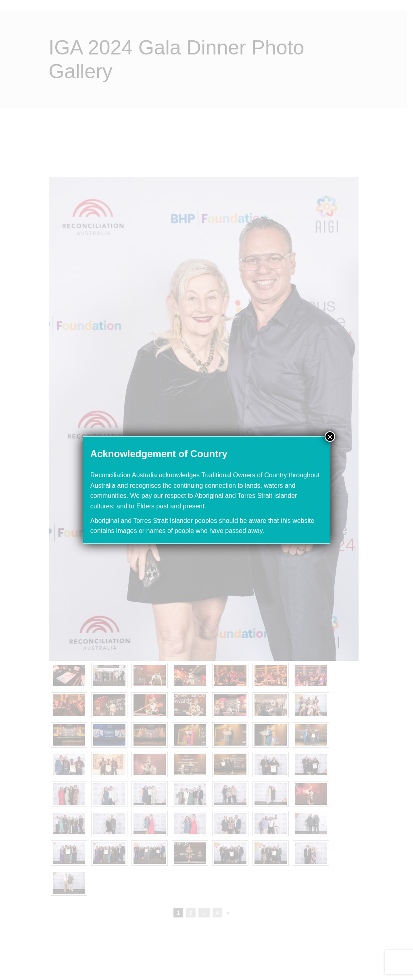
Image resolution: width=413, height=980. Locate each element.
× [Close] (330, 437)
